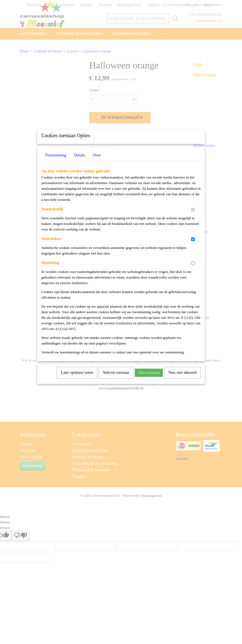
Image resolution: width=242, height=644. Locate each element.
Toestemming (56, 162)
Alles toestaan (149, 380)
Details (80, 162)
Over (97, 162)
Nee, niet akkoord (182, 380)
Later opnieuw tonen (77, 380)
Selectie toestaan (116, 380)
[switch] (193, 217)
